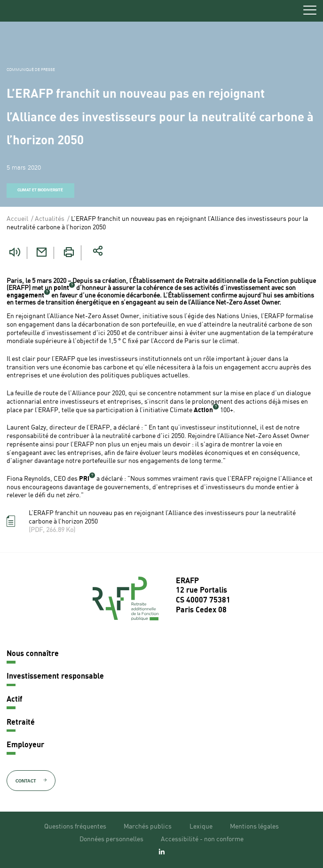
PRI (84, 479)
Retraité (21, 723)
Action (203, 410)
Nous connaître (33, 654)
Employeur (25, 745)
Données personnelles (111, 839)
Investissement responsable (55, 677)
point (61, 288)
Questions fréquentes (75, 827)
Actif (14, 700)
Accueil (17, 219)
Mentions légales (254, 827)
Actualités (50, 219)
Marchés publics (148, 827)
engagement (25, 296)
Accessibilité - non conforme (202, 839)
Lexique (201, 827)
